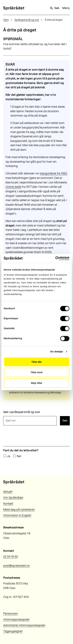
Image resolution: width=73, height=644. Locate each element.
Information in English (17, 515)
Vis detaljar (57, 351)
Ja (9, 456)
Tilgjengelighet (13, 631)
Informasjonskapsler (16, 619)
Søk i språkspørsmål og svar (22, 412)
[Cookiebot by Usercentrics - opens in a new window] (55, 258)
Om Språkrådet (13, 498)
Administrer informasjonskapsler (24, 625)
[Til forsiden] (15, 8)
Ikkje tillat (36, 383)
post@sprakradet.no (16, 566)
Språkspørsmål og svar (27, 20)
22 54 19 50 (11, 557)
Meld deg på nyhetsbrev (19, 510)
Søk (54, 8)
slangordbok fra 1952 (54, 173)
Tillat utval (37, 372)
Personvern (11, 614)
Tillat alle (37, 362)
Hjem (6, 20)
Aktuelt (8, 492)
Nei (19, 456)
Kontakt (8, 504)
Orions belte (13, 187)
